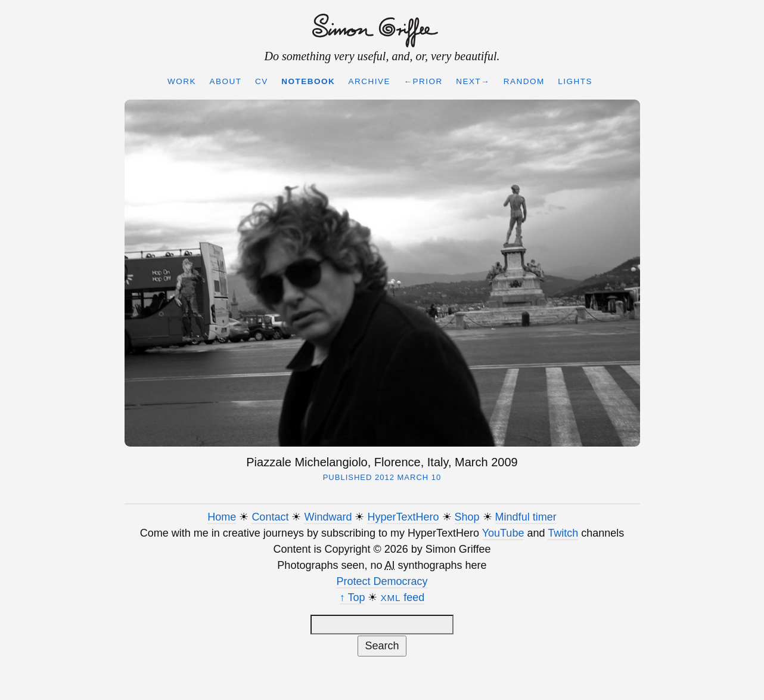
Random (524, 81)
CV (262, 81)
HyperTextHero (403, 517)
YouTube (503, 533)
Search (382, 646)
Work (182, 81)
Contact (270, 517)
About (225, 81)
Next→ (473, 81)
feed (402, 597)
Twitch (563, 533)
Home (222, 517)
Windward (328, 517)
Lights (575, 81)
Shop (467, 517)
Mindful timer (526, 517)
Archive (370, 81)
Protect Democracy (382, 581)
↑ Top (353, 597)
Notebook (308, 81)
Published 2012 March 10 (382, 477)
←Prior (423, 81)
